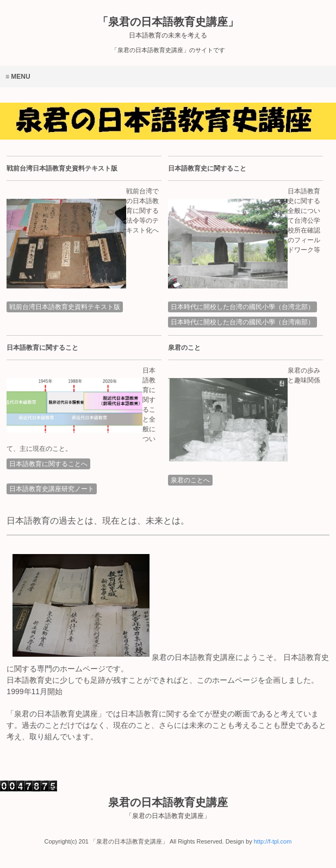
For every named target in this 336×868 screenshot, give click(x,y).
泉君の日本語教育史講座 (168, 808)
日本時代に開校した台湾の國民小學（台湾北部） (242, 307)
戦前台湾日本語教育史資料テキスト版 (65, 307)
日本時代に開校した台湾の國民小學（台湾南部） (242, 322)
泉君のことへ (190, 480)
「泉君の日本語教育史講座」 (168, 27)
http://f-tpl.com (273, 841)
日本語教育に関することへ (48, 464)
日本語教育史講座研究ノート (52, 489)
